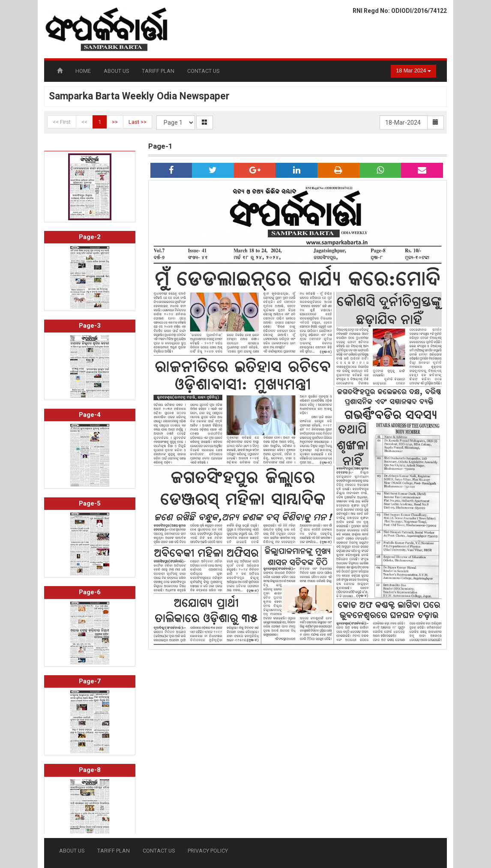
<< (84, 122)
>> (115, 122)
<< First (62, 122)
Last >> (138, 122)
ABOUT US (116, 71)
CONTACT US (203, 71)
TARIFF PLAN (158, 71)
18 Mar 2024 (413, 71)
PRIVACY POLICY (208, 851)
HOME (83, 71)
